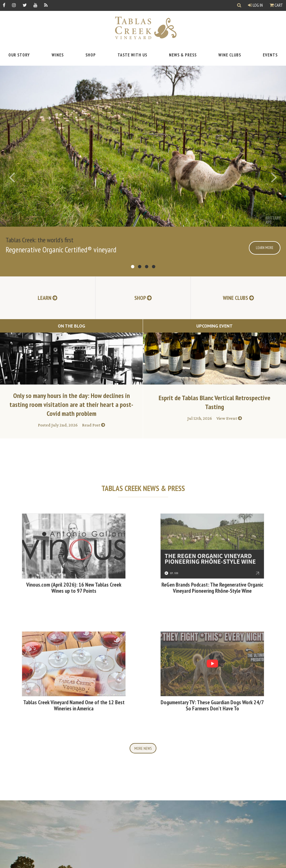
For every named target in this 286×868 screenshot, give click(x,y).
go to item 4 (154, 267)
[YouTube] (35, 5)
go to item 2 (140, 267)
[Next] (274, 177)
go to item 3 (147, 267)
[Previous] (12, 177)
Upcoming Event (214, 326)
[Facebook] (4, 5)
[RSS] (46, 5)
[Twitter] (25, 5)
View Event (229, 418)
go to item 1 (133, 267)
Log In (255, 5)
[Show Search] (239, 5)
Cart (276, 5)
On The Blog (71, 326)
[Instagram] (14, 5)
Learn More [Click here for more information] (265, 248)
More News (143, 748)
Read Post (94, 425)
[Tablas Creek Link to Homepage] (143, 28)
